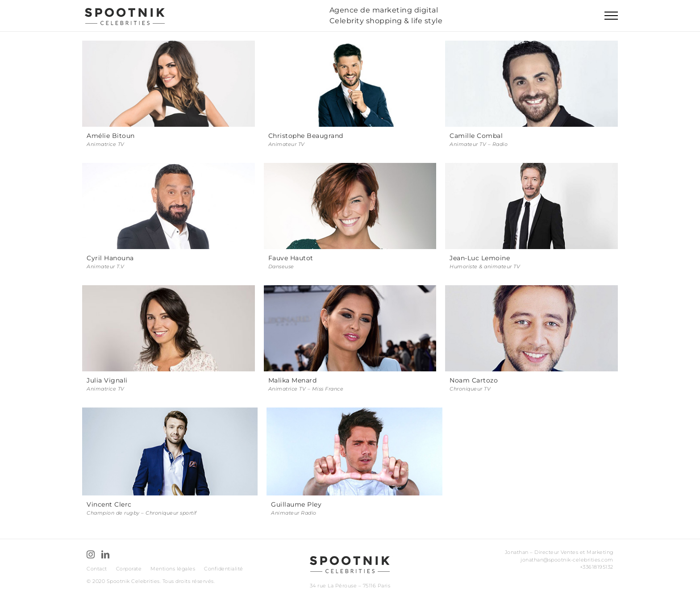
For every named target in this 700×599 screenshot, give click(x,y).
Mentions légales (173, 569)
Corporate (129, 569)
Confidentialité (224, 569)
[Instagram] (91, 554)
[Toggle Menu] (611, 16)
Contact (97, 569)
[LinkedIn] (106, 554)
